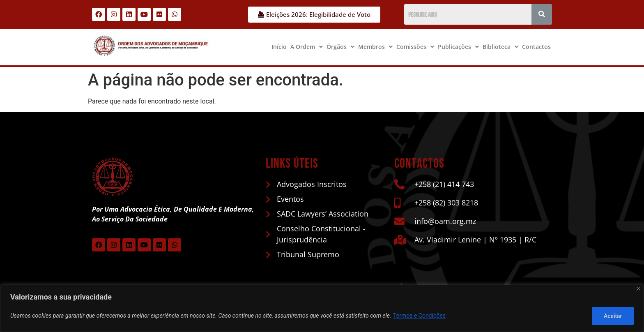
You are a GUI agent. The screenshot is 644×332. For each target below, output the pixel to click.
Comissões (415, 47)
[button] (307, 47)
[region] (322, 308)
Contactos (536, 47)
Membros (375, 47)
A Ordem (307, 47)
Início (279, 47)
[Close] (638, 289)
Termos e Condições (419, 316)
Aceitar (613, 316)
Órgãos (340, 47)
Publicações (458, 47)
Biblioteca (500, 47)
